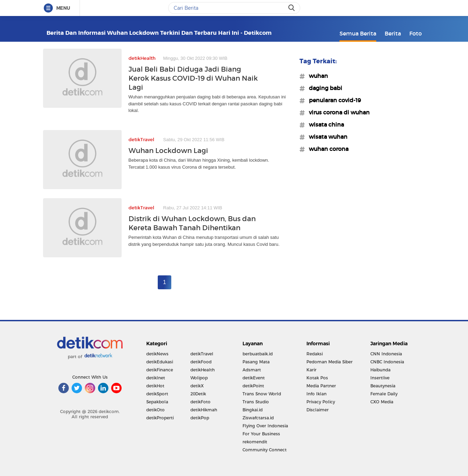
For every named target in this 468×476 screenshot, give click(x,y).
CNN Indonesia (386, 354)
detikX (197, 386)
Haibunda (380, 370)
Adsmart (252, 370)
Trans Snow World (262, 394)
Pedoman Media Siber (330, 362)
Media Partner (321, 386)
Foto (416, 33)
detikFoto (200, 402)
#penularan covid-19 (333, 100)
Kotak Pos (317, 378)
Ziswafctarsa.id (258, 418)
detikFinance (160, 370)
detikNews (157, 354)
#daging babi (323, 88)
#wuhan (316, 76)
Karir (311, 370)
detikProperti (160, 418)
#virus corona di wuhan (337, 112)
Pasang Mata (256, 362)
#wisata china (324, 124)
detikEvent (254, 378)
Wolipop (199, 378)
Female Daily (384, 394)
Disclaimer (318, 410)
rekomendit (255, 442)
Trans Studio (256, 402)
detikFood (201, 362)
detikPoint (253, 386)
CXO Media (382, 402)
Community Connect (265, 450)
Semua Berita (358, 33)
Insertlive (380, 378)
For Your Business (261, 434)
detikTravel (202, 354)
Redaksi (315, 354)
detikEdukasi (160, 362)
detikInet (156, 378)
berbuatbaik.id (258, 354)
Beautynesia (383, 386)
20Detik (198, 394)
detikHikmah (204, 410)
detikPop (200, 418)
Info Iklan (317, 394)
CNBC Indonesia (387, 362)
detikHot (155, 386)
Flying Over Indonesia (265, 426)
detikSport (157, 394)
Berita (393, 33)
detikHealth (203, 370)
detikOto (155, 410)
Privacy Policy (321, 402)
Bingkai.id (253, 410)
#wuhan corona (327, 149)
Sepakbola (157, 402)
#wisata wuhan (326, 137)
